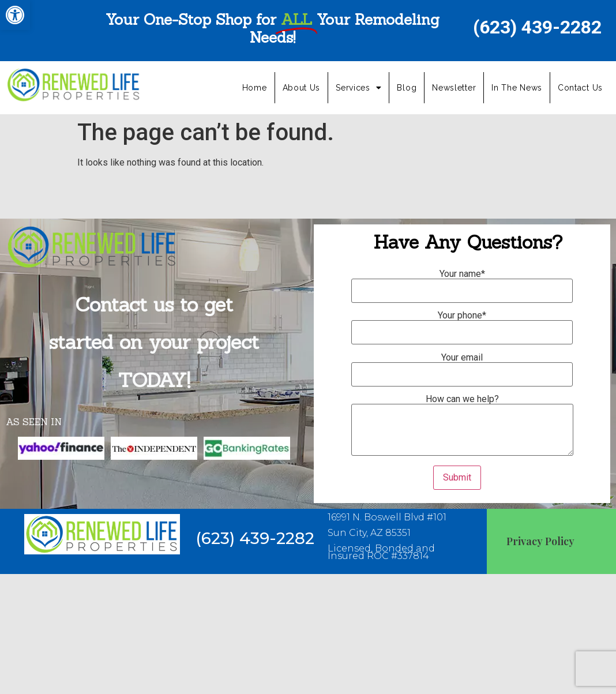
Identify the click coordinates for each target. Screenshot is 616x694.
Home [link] (255, 88)
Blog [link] (407, 88)
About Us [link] (302, 88)
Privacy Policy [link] (540, 541)
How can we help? (462, 426)
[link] (15, 15)
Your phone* (462, 324)
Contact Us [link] (580, 88)
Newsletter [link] (454, 88)
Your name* (462, 283)
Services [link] (358, 88)
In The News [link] (517, 88)
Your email (462, 366)
